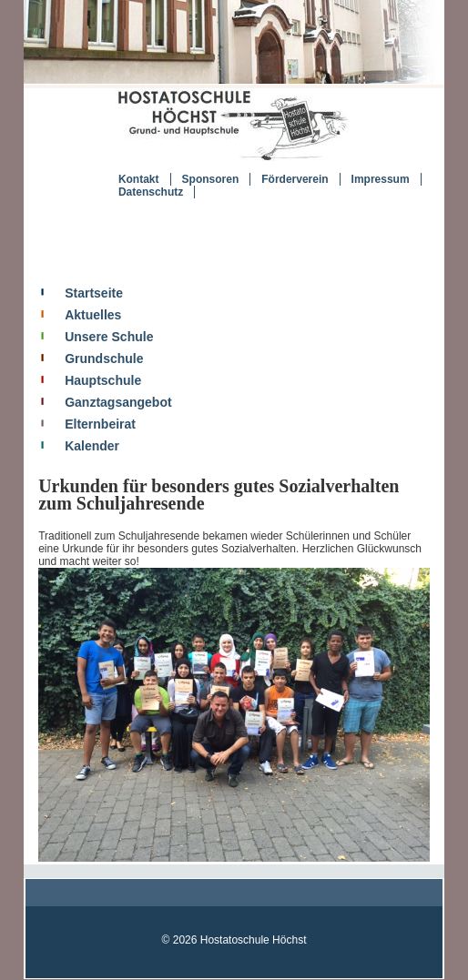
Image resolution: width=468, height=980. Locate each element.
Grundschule (104, 359)
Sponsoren (211, 179)
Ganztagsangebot (118, 402)
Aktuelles (93, 315)
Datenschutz (151, 192)
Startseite (94, 293)
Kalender (92, 446)
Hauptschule (103, 380)
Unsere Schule (109, 337)
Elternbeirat (100, 424)
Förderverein (295, 179)
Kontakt (139, 179)
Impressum (381, 179)
